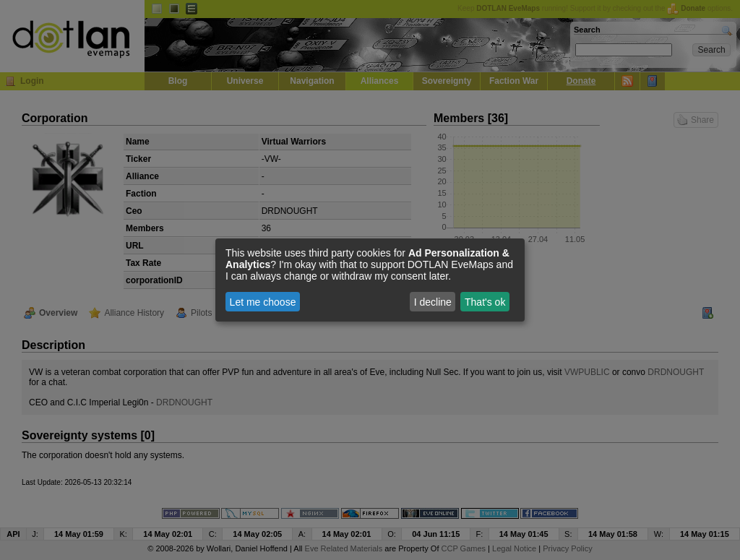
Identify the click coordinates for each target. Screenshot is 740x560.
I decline (433, 302)
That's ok (485, 302)
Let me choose (263, 302)
